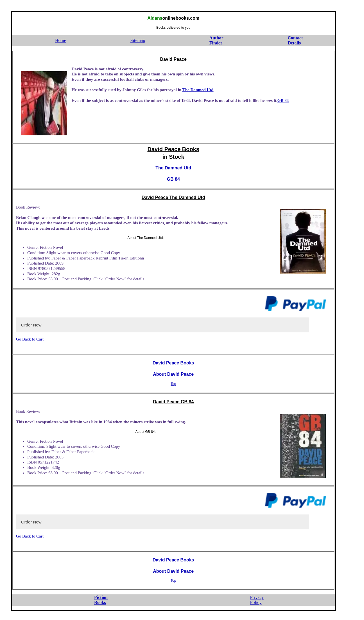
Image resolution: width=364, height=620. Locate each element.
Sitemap (138, 40)
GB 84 (283, 100)
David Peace (173, 59)
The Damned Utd (198, 90)
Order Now (31, 325)
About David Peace (173, 374)
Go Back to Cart (30, 339)
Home (61, 40)
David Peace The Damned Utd (173, 197)
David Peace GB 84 (173, 402)
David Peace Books (173, 149)
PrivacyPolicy (257, 600)
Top (173, 384)
